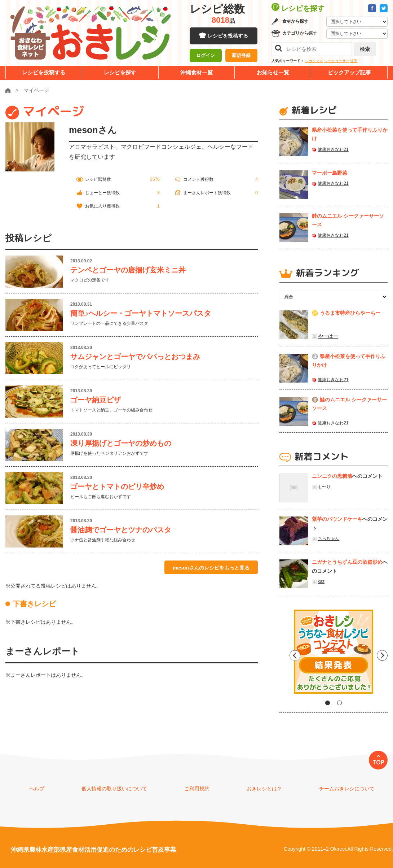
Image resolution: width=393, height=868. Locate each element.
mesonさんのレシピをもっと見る (211, 568)
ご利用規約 (197, 789)
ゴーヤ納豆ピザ (96, 400)
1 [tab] (328, 703)
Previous (285, 654)
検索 (365, 49)
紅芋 (354, 61)
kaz (321, 581)
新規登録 (241, 56)
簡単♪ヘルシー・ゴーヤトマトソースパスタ (141, 313)
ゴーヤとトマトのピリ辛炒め (117, 487)
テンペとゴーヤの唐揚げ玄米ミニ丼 (128, 270)
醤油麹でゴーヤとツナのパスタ (121, 530)
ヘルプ (37, 789)
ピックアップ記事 (349, 72)
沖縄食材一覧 (196, 72)
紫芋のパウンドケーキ (337, 519)
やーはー (328, 336)
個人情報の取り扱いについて (114, 789)
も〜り (324, 487)
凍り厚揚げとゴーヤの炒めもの (121, 443)
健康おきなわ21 (333, 149)
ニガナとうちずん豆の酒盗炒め (347, 562)
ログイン (206, 56)
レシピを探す (120, 72)
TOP (378, 762)
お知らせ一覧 (273, 72)
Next (382, 654)
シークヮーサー (337, 61)
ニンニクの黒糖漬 (332, 476)
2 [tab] (339, 703)
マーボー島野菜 (330, 173)
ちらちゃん (328, 538)
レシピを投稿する (228, 36)
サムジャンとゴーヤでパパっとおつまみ (135, 357)
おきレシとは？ (264, 789)
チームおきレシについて (347, 789)
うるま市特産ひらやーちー (350, 313)
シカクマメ (314, 61)
